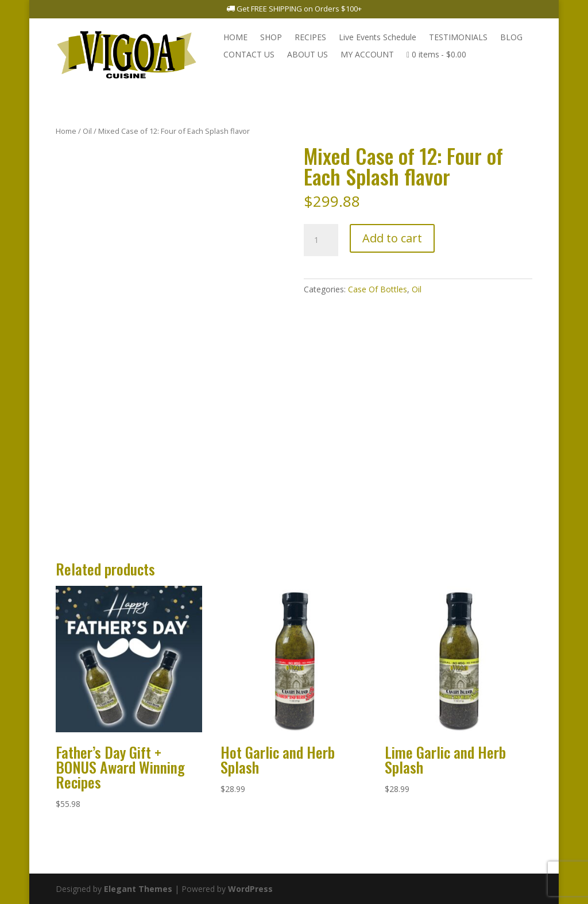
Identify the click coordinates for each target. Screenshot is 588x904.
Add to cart (392, 238)
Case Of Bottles (378, 289)
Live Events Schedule (378, 38)
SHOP (271, 38)
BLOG (511, 38)
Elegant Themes (138, 889)
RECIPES (310, 38)
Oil (87, 131)
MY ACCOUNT (367, 55)
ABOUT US (307, 55)
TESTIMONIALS (458, 38)
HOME (235, 38)
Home (66, 131)
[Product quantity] (321, 240)
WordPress (250, 889)
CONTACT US (249, 55)
